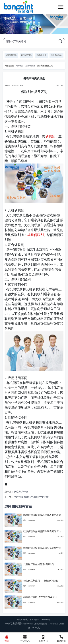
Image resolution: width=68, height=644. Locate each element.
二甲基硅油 (53, 625)
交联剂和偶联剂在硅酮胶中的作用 (32, 498)
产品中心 (25, 638)
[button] (31, 30)
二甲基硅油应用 (57, 55)
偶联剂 (50, 137)
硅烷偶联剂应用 (12, 55)
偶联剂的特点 (21, 493)
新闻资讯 (43, 638)
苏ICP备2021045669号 (40, 621)
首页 (7, 638)
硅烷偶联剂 (36, 236)
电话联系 (61, 638)
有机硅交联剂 (41, 625)
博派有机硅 (21, 66)
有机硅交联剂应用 (27, 55)
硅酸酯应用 (41, 55)
